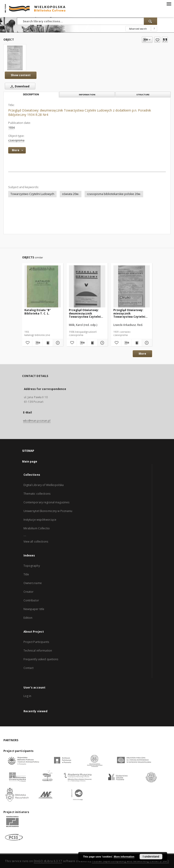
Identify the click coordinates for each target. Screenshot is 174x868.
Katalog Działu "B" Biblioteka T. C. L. (38, 312)
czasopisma (16, 140)
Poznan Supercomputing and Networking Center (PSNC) (130, 861)
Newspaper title (34, 609)
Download (19, 86)
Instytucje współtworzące (40, 520)
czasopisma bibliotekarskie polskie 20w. (114, 194)
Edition (28, 618)
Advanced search (138, 29)
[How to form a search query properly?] (154, 29)
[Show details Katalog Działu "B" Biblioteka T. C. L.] (57, 343)
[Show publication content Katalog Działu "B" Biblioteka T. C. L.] (48, 343)
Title (26, 574)
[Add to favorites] (157, 40)
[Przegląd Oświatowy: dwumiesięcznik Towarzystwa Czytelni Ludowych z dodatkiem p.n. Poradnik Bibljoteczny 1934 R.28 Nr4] (15, 58)
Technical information (38, 651)
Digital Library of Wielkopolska (44, 485)
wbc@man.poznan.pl (37, 421)
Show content (21, 75)
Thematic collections (37, 494)
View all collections (36, 542)
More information (124, 857)
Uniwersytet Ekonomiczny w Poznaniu (48, 511)
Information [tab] (87, 95)
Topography (32, 566)
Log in (27, 696)
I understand (151, 857)
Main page (30, 461)
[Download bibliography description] (37, 343)
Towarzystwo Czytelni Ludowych (32, 194)
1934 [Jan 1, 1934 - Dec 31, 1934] (11, 128)
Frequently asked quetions (41, 659)
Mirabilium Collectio (37, 528)
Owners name (33, 583)
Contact (29, 668)
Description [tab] (31, 95)
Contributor (31, 600)
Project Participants (36, 642)
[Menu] (169, 4)
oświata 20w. (71, 194)
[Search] (151, 21)
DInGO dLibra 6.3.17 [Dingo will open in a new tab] (48, 861)
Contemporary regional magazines (47, 502)
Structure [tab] (143, 95)
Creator (29, 592)
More (142, 354)
